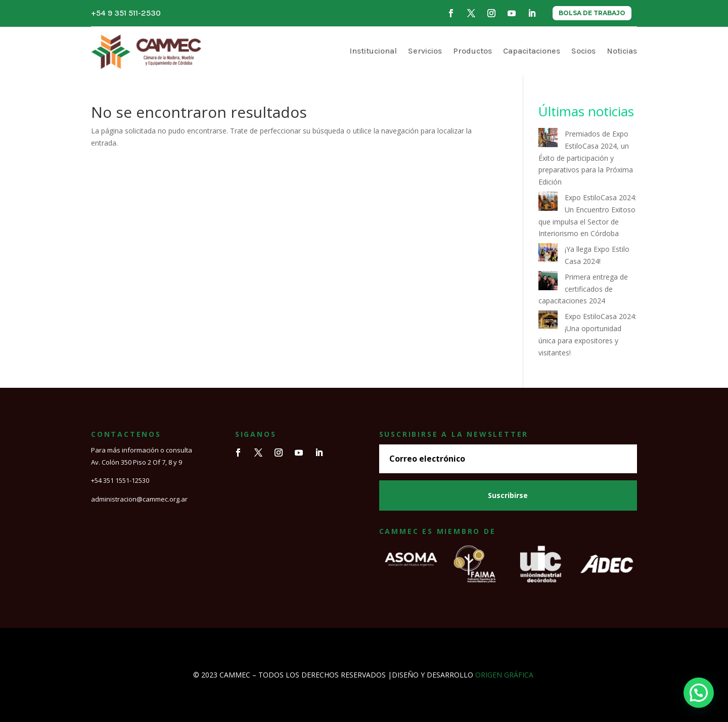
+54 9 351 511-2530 (126, 13)
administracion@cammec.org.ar (139, 499)
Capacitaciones (532, 51)
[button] (699, 693)
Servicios (425, 51)
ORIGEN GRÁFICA (504, 675)
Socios (583, 51)
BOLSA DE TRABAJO (592, 13)
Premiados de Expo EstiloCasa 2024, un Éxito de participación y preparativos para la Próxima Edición (586, 158)
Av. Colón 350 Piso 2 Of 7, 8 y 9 (136, 462)
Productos (472, 51)
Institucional (373, 51)
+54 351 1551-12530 (120, 480)
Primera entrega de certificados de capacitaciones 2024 (583, 289)
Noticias (622, 51)
